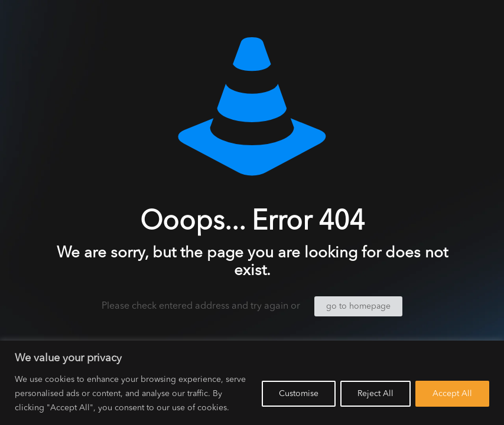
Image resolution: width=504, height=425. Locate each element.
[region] (252, 383)
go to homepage (358, 306)
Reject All (375, 394)
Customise (299, 394)
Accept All (452, 394)
